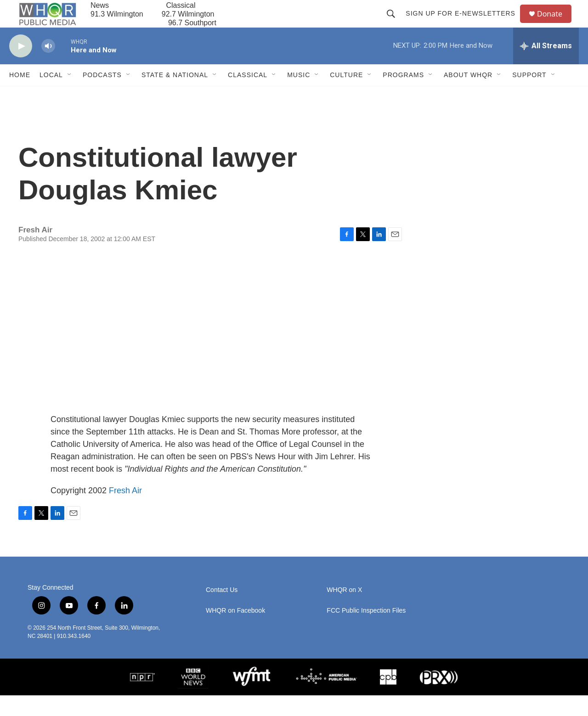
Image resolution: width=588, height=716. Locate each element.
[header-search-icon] (395, 24)
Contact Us (222, 611)
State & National (175, 96)
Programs (403, 96)
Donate (555, 24)
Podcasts (102, 96)
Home (20, 96)
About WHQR (468, 96)
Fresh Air (125, 511)
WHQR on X (344, 611)
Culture (346, 96)
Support (529, 96)
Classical (248, 96)
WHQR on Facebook (235, 631)
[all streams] (546, 67)
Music (299, 96)
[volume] (48, 67)
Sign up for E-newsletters (465, 24)
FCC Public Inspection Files (366, 631)
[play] (21, 67)
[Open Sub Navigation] (70, 96)
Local (51, 96)
